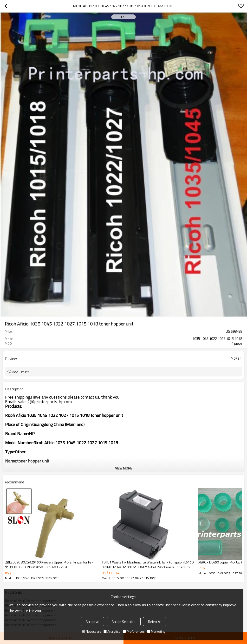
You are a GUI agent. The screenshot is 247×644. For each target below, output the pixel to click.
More (235, 358)
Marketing (156, 631)
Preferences (134, 631)
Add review (21, 372)
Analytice (112, 631)
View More (123, 468)
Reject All (155, 622)
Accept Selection (124, 622)
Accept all (92, 622)
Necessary (91, 631)
